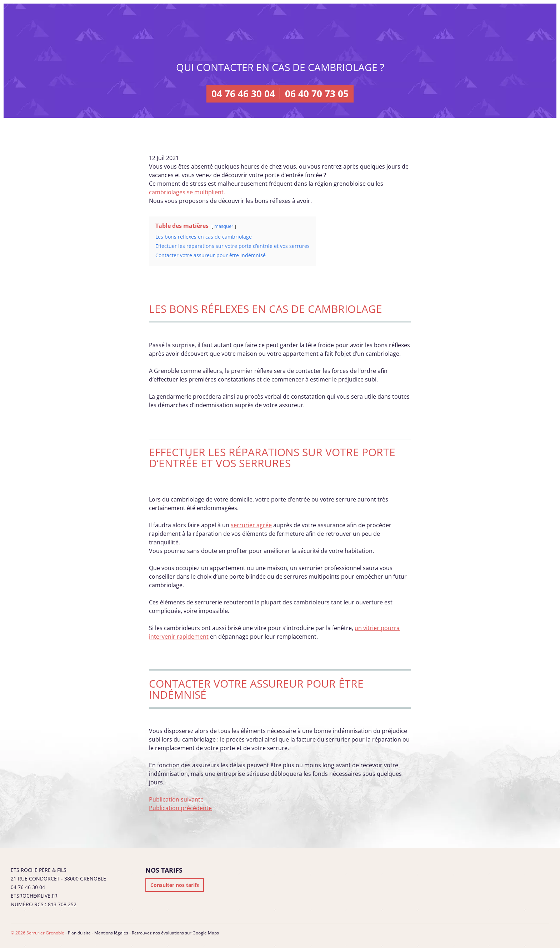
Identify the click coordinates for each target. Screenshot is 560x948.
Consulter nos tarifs (175, 885)
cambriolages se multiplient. (187, 192)
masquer (224, 226)
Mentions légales (111, 933)
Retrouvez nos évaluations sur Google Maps (175, 933)
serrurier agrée (251, 525)
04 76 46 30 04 (243, 94)
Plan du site (79, 933)
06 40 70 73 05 (317, 94)
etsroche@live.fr (34, 896)
